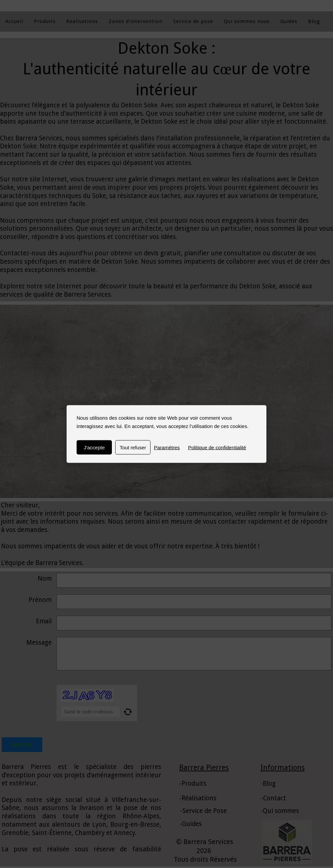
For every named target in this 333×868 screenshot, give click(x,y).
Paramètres (167, 447)
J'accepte (94, 447)
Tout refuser (133, 447)
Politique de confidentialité (217, 447)
